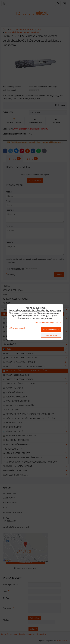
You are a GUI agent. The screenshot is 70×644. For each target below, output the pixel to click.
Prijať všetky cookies (51, 330)
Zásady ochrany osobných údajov (48, 322)
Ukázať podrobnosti (17, 328)
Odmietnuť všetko (51, 335)
